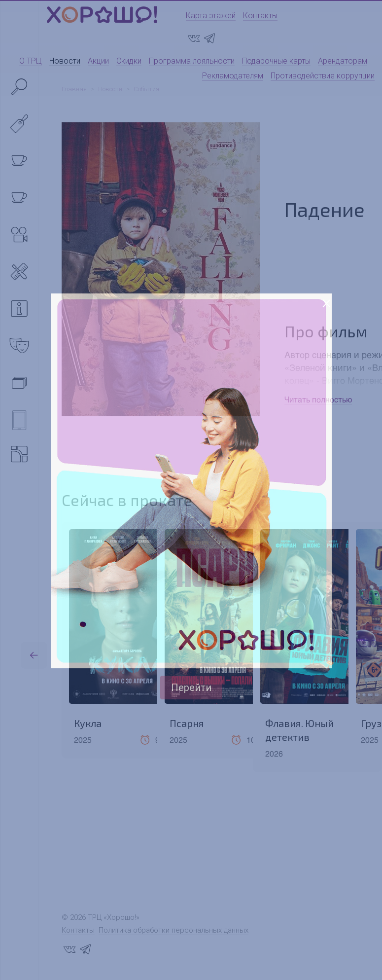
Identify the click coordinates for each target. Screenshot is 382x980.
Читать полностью (318, 399)
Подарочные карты (276, 61)
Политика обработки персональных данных (174, 930)
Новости (65, 61)
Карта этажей (211, 16)
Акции (98, 61)
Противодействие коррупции (323, 76)
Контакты (260, 16)
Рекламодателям (233, 76)
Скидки (129, 61)
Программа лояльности (192, 61)
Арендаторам (343, 61)
